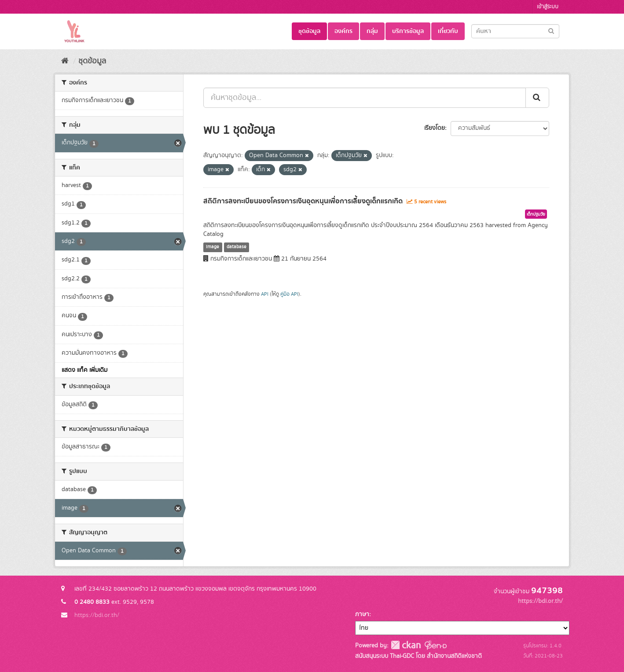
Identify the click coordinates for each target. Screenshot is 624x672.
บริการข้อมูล (408, 31)
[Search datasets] (515, 31)
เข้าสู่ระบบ (548, 7)
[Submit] (551, 31)
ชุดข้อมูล (309, 31)
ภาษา (362, 614)
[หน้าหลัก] (65, 61)
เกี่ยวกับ (448, 31)
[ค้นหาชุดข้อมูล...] (365, 98)
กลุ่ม (372, 31)
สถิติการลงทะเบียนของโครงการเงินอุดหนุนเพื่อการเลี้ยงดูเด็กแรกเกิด (303, 201)
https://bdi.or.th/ (97, 615)
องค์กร (343, 31)
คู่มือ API (289, 294)
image (213, 247)
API (265, 294)
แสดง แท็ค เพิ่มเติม (84, 370)
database (237, 247)
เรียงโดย (435, 128)
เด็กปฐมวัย (536, 214)
